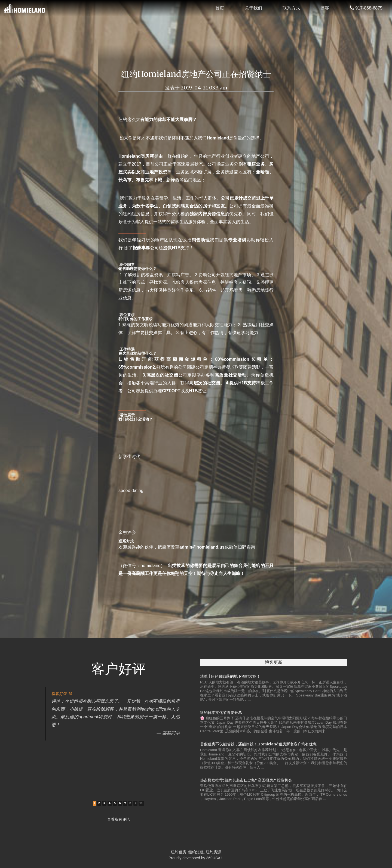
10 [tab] (141, 803)
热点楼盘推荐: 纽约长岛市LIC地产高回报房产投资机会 (246, 780)
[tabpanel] (118, 714)
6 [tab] (120, 803)
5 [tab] (115, 803)
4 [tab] (109, 803)
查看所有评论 (118, 819)
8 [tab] (130, 803)
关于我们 (253, 8)
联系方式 (291, 8)
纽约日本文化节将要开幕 (221, 713)
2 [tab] (99, 803)
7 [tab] (125, 803)
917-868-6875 (366, 8)
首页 (220, 8)
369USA (213, 858)
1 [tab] (94, 803)
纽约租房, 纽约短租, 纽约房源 (196, 852)
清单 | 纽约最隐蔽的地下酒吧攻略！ (230, 676)
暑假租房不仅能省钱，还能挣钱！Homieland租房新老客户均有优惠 (258, 744)
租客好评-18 (62, 694)
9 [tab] (135, 803)
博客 (325, 8)
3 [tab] (104, 803)
